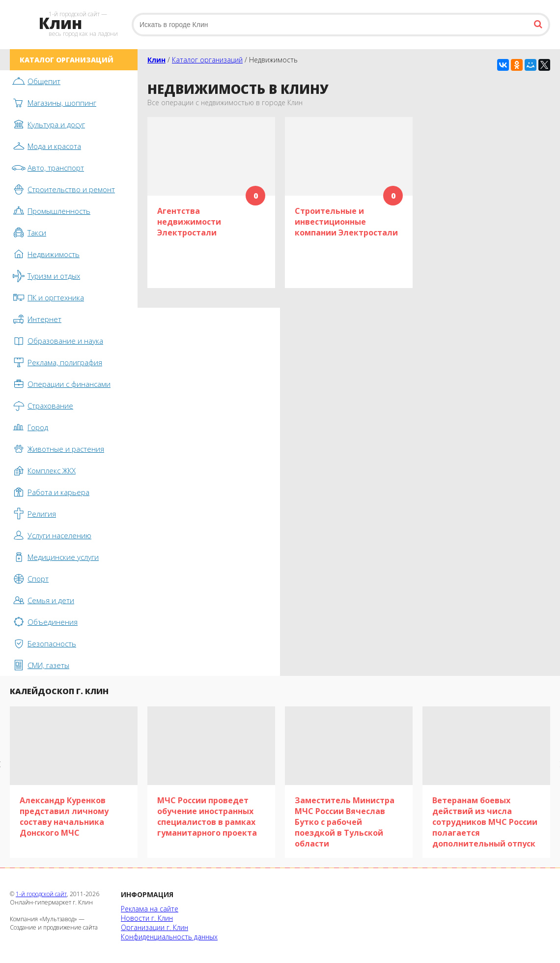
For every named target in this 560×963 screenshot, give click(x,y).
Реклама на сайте (150, 909)
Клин (156, 60)
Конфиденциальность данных (169, 937)
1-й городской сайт (41, 894)
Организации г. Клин (154, 927)
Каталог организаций (207, 60)
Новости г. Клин (147, 918)
